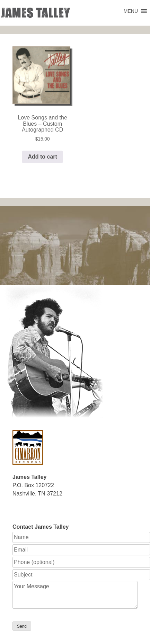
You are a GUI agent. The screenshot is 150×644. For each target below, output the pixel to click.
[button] (131, 11)
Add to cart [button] (42, 157)
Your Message (75, 595)
